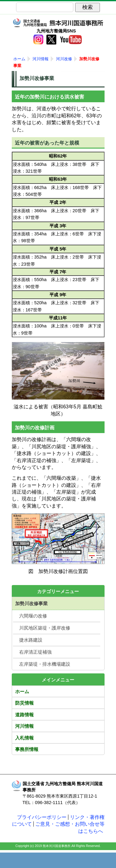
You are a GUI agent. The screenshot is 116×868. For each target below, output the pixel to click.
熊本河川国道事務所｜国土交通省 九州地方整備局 (58, 23)
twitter (51, 40)
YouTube (71, 40)
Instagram (38, 40)
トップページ (27, 860)
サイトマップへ (89, 860)
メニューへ (58, 860)
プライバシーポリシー (42, 817)
